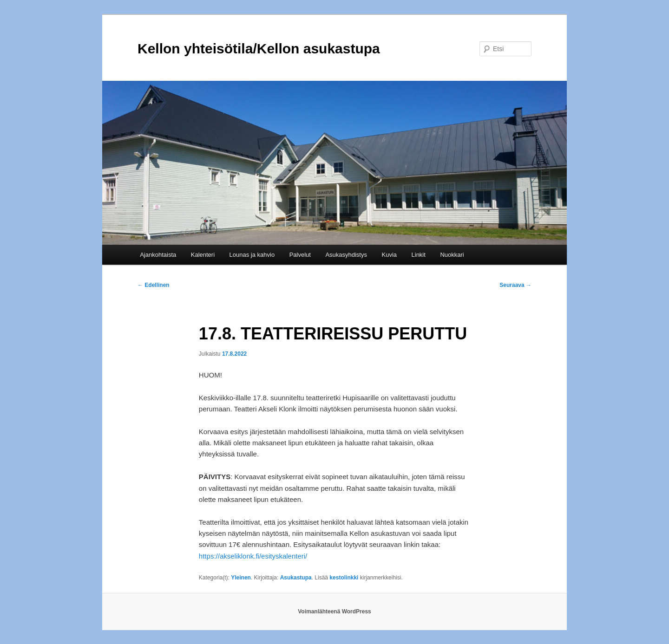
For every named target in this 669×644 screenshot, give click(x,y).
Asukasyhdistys (346, 255)
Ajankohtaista (158, 255)
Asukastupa (296, 578)
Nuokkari (452, 255)
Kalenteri (203, 255)
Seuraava (515, 285)
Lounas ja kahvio (252, 255)
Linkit (419, 255)
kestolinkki (344, 578)
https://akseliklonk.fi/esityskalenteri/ (253, 556)
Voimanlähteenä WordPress (334, 611)
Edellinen (154, 285)
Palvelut (300, 255)
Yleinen (241, 578)
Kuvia (389, 255)
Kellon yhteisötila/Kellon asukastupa (259, 49)
